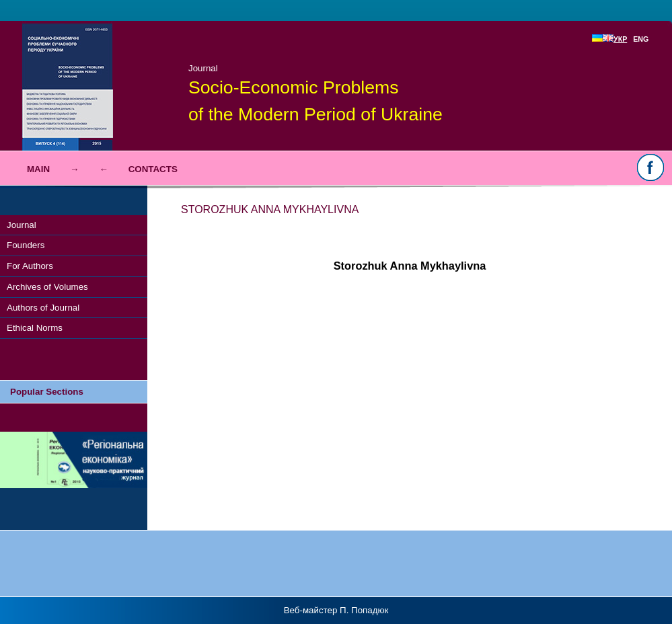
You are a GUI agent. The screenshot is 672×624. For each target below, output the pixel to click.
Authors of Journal (43, 308)
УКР (615, 39)
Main (38, 169)
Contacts (153, 169)
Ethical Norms (35, 328)
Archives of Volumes (47, 287)
